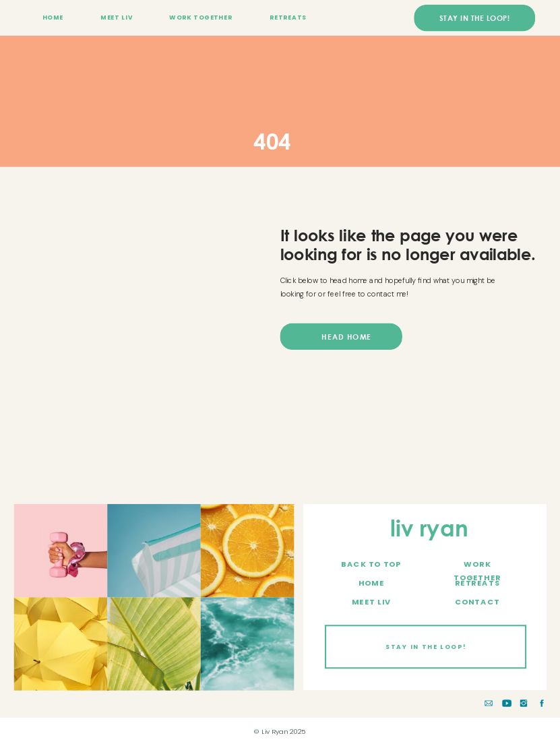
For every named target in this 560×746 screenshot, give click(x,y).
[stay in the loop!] (474, 18)
